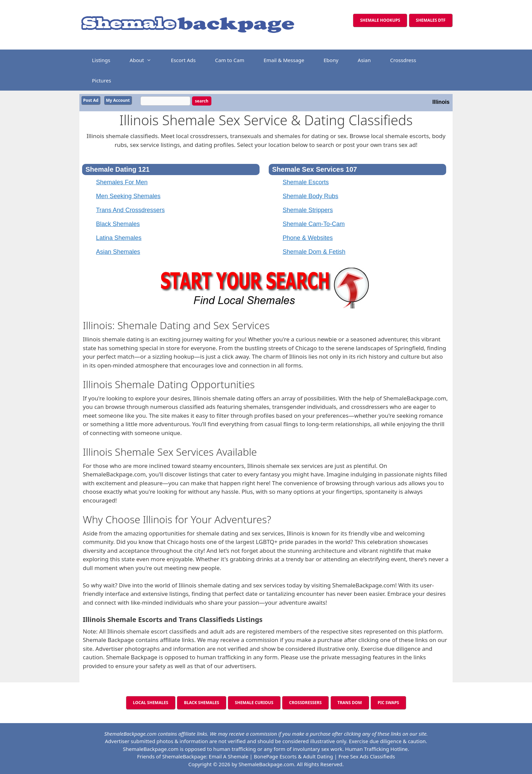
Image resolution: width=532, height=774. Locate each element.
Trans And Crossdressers (130, 209)
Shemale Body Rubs (310, 195)
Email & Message (284, 60)
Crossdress (403, 60)
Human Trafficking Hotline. (377, 748)
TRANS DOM (350, 702)
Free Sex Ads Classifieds (367, 756)
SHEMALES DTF (431, 20)
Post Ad (91, 100)
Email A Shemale (229, 756)
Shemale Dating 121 (118, 169)
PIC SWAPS (388, 702)
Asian (364, 60)
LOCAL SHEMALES (151, 702)
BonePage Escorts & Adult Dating (293, 756)
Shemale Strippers (308, 209)
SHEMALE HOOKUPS (380, 20)
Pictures (101, 80)
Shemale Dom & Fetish (314, 251)
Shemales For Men (122, 182)
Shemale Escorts (306, 182)
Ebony (331, 60)
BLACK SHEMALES (202, 702)
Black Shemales (118, 223)
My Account (118, 100)
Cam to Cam (230, 60)
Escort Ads (183, 60)
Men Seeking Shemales (128, 195)
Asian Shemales (118, 251)
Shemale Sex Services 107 (315, 169)
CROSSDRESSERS (305, 702)
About (144, 60)
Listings (101, 60)
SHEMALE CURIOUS (254, 702)
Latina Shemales (119, 237)
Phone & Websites (308, 237)
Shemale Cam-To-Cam (314, 223)
